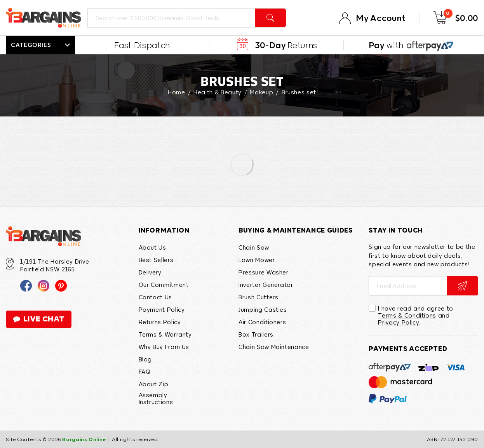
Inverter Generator (266, 285)
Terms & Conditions (407, 315)
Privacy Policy (399, 322)
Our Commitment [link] (164, 285)
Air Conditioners (262, 322)
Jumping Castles (263, 309)
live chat (39, 319)
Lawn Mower (257, 260)
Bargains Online (84, 439)
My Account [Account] (381, 18)
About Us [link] (152, 247)
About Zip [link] (154, 384)
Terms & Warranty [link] (165, 334)
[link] (26, 285)
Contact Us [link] (155, 297)
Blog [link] (145, 359)
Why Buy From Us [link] (164, 347)
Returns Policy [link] (160, 322)
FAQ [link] (145, 372)
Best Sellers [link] (156, 260)
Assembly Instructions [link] (156, 398)
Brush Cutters (258, 297)
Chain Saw (254, 247)
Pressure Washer (264, 272)
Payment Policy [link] (162, 309)
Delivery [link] (150, 272)
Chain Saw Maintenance (274, 347)
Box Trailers (256, 334)
